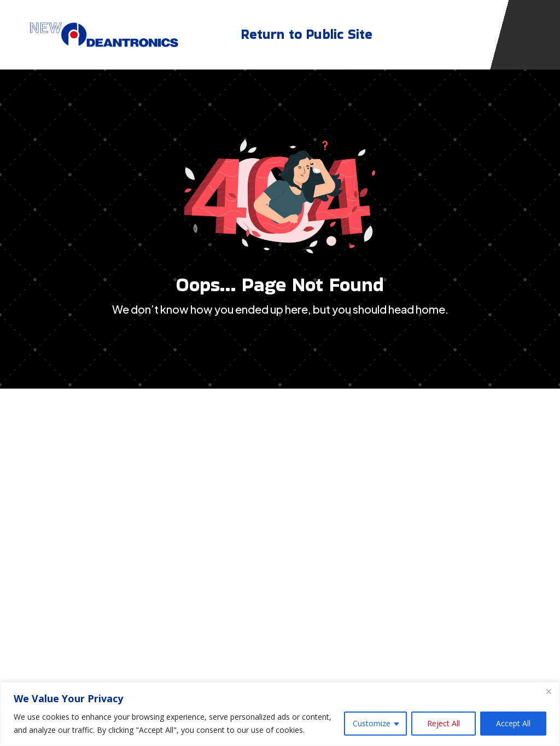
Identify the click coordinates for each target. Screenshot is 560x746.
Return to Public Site (307, 31)
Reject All (444, 723)
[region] (280, 714)
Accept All (513, 723)
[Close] (549, 691)
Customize (372, 723)
